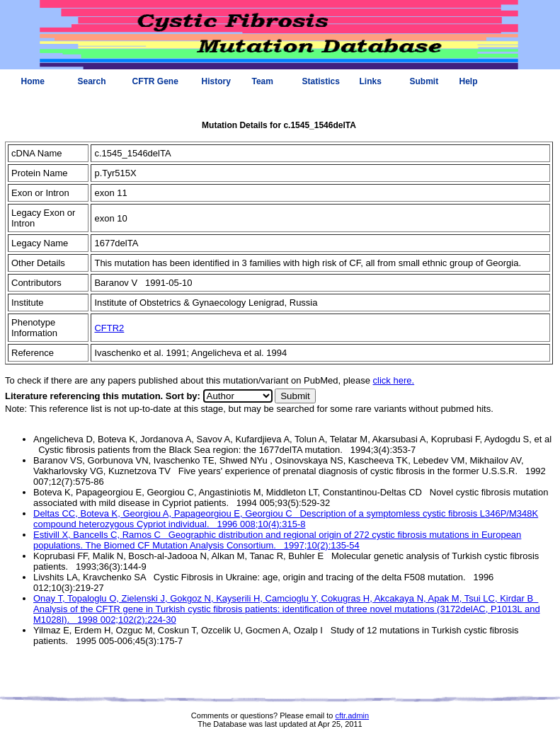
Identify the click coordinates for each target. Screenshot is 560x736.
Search (92, 81)
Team (263, 81)
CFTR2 (109, 328)
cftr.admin (352, 715)
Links (371, 81)
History (216, 81)
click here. (394, 380)
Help (469, 81)
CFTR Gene (155, 81)
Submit (424, 81)
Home (33, 81)
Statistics (321, 81)
